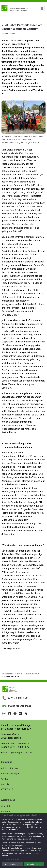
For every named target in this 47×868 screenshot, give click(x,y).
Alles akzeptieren (34, 864)
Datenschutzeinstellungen (12, 859)
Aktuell (6, 779)
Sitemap (7, 811)
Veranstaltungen (11, 774)
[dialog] (23, 840)
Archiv (6, 784)
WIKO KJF (8, 789)
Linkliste (7, 806)
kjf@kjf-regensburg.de (20, 753)
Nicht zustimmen (12, 864)
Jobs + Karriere (10, 768)
